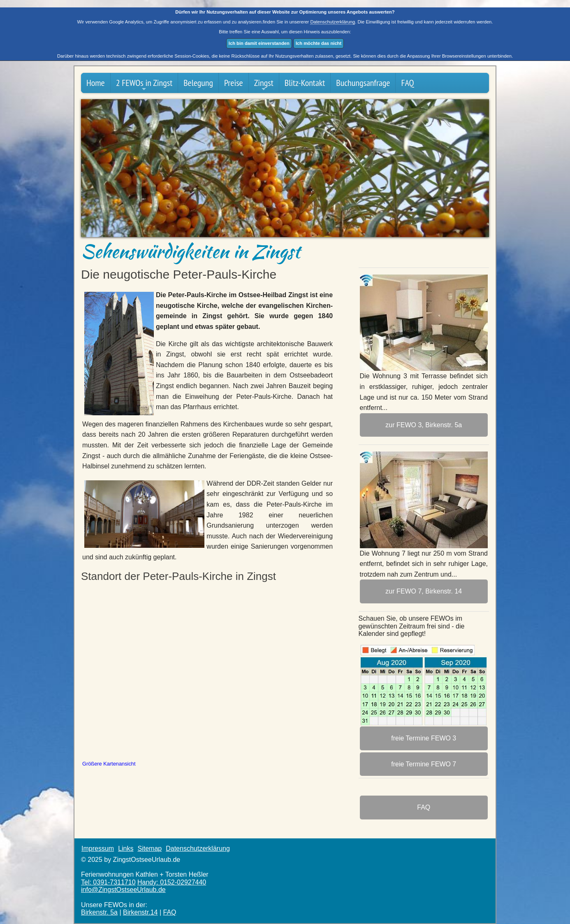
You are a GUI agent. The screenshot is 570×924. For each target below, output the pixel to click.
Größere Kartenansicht (109, 764)
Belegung (198, 83)
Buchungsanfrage (363, 83)
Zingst (264, 85)
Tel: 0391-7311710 (108, 882)
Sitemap (149, 848)
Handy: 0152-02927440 (172, 882)
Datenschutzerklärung (332, 22)
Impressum (98, 848)
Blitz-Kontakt (305, 83)
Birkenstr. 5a (99, 912)
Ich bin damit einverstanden (259, 43)
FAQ (407, 83)
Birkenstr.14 (140, 912)
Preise (234, 83)
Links (126, 848)
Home (96, 83)
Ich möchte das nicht (319, 43)
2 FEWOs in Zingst (144, 85)
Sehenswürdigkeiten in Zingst (191, 251)
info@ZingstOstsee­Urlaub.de (123, 890)
